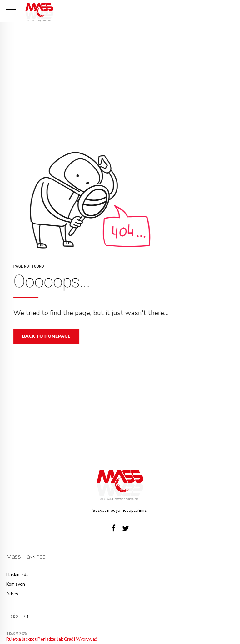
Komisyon (16, 584)
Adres (12, 594)
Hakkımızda (17, 574)
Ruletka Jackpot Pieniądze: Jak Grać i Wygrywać (51, 639)
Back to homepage (48, 336)
